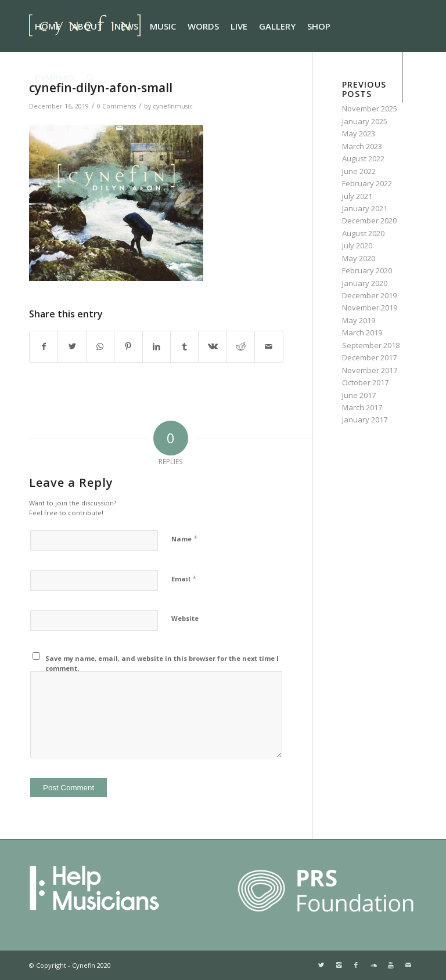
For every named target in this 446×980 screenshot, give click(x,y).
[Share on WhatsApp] (100, 346)
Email (184, 578)
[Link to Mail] (120, 128)
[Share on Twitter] (72, 346)
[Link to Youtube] (102, 128)
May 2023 (359, 133)
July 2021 (357, 196)
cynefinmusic (173, 106)
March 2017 (362, 407)
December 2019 (369, 295)
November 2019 (370, 308)
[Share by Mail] (269, 346)
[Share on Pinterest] (128, 346)
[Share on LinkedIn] (157, 346)
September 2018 (371, 345)
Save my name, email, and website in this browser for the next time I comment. (162, 663)
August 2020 (363, 233)
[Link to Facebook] (67, 128)
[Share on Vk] (212, 346)
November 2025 (370, 109)
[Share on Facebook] (44, 346)
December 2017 (369, 357)
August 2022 (363, 158)
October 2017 (365, 382)
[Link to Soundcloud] (85, 128)
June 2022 (359, 171)
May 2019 (359, 320)
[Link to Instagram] (50, 128)
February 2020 (367, 270)
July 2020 (357, 245)
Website (185, 618)
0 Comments (116, 106)
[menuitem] (48, 26)
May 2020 (359, 258)
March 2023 (362, 146)
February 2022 (367, 183)
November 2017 (370, 370)
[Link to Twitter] (33, 128)
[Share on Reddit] (241, 346)
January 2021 (365, 208)
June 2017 (359, 395)
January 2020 (365, 283)
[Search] (90, 77)
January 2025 (365, 121)
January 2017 (365, 420)
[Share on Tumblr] (184, 346)
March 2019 (362, 332)
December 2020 (369, 220)
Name (184, 538)
